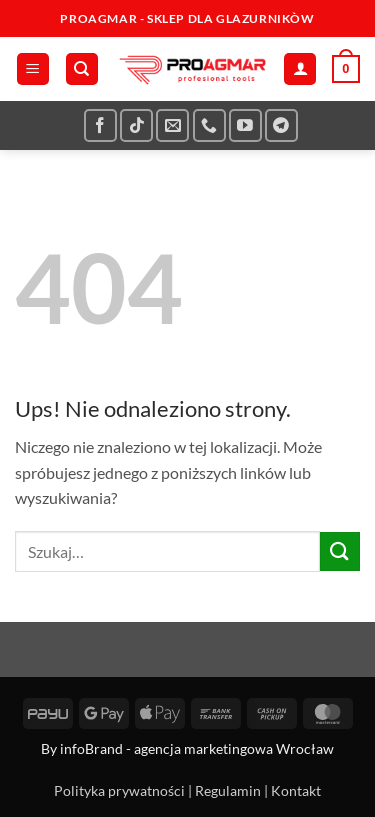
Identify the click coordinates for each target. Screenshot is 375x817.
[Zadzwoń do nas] (209, 125)
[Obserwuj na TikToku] (136, 125)
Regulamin (228, 790)
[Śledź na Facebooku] (100, 125)
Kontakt (296, 790)
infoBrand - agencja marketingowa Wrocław (197, 748)
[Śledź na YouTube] (245, 125)
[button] (33, 69)
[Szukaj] (82, 69)
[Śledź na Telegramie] (281, 125)
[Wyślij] (340, 551)
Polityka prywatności (119, 790)
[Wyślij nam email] (172, 125)
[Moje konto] (300, 69)
